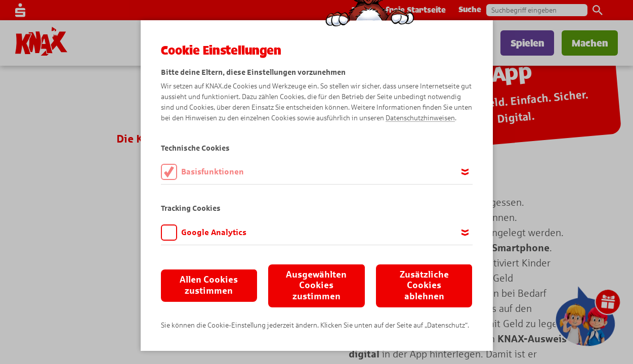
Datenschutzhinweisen (420, 118)
